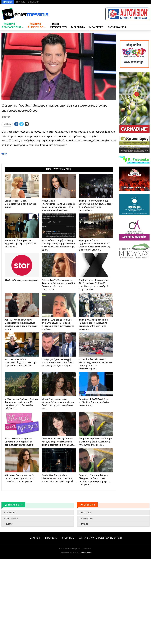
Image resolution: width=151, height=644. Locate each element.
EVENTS (9, 609)
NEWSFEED (96, 27)
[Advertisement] (59, 148)
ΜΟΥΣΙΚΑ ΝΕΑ (117, 27)
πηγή (4, 196)
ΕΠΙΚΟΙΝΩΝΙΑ (34, 2)
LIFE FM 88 (35, 26)
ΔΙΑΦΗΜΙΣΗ (21, 2)
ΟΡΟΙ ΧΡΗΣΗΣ (68, 623)
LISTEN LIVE (11, 598)
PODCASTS (58, 26)
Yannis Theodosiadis (84, 638)
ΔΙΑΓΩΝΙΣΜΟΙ (12, 604)
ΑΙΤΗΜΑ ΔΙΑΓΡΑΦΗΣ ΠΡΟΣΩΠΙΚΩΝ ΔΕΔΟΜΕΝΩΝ (101, 623)
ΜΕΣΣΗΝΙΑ (78, 27)
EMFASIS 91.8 (11, 26)
